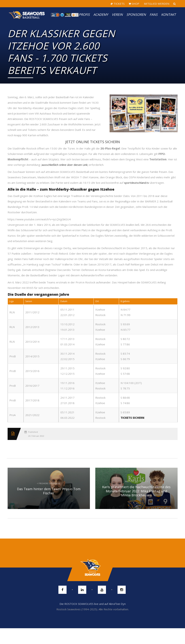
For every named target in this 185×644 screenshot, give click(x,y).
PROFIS (84, 14)
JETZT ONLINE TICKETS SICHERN (93, 142)
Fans (154, 14)
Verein (117, 14)
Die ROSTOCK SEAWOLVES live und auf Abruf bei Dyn (93, 604)
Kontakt (168, 14)
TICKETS (117, 4)
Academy (101, 14)
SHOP (134, 4)
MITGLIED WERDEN (156, 4)
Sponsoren (136, 14)
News (71, 14)
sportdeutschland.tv (137, 183)
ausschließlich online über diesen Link (65, 165)
